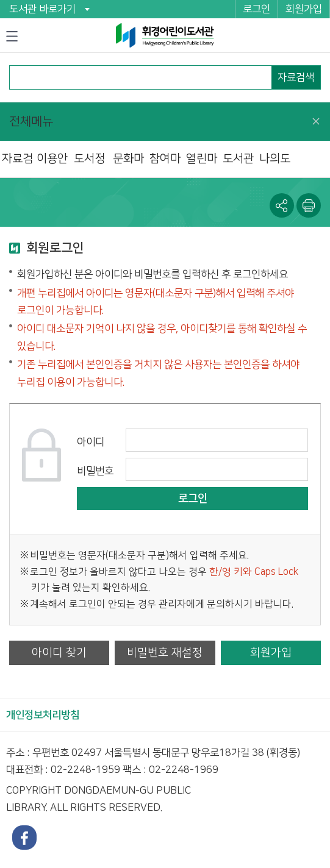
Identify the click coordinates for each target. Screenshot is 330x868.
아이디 (91, 442)
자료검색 (296, 77)
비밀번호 (95, 471)
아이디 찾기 (59, 653)
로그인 (256, 9)
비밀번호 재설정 (165, 653)
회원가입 (304, 9)
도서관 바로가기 (42, 9)
